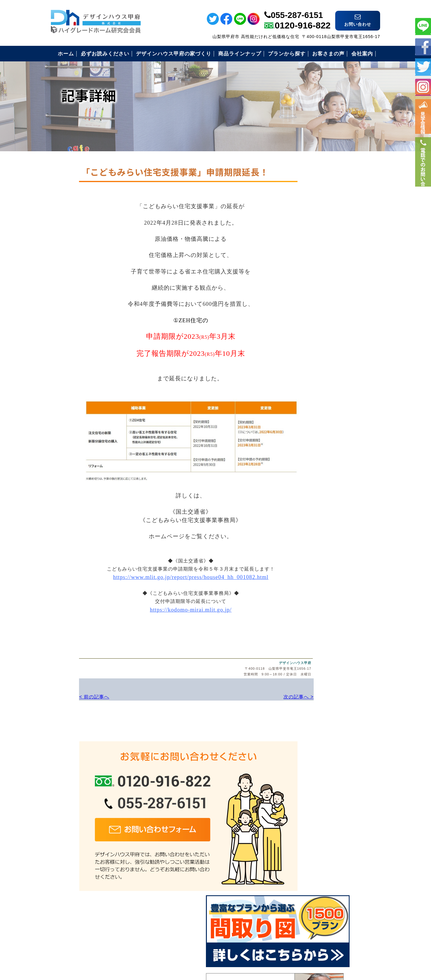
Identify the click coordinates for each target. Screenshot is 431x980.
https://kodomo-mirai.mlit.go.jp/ (160, 607)
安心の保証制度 (313, 393)
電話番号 (423, 176)
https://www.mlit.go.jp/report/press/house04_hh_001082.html (160, 574)
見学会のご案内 (313, 452)
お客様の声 (308, 437)
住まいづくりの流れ (318, 422)
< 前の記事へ (66, 693)
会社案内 (306, 466)
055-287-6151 (297, 10)
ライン (423, 26)
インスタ (423, 87)
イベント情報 (423, 120)
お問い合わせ (311, 481)
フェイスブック (423, 46)
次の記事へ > (254, 693)
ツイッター (423, 67)
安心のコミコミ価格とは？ (326, 407)
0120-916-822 (303, 20)
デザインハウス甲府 (252, 660)
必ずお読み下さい (316, 378)
